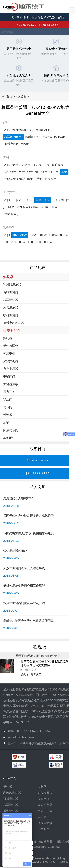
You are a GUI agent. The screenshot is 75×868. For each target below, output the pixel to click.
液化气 (37, 166)
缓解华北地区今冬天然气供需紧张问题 (28, 621)
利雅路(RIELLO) (23, 131)
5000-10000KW (15, 243)
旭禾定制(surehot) (17, 144)
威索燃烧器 (11, 308)
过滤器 (8, 415)
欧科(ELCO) (33, 137)
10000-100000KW (40, 243)
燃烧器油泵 (11, 385)
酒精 (22, 179)
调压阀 (8, 408)
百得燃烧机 (54, 848)
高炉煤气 (58, 166)
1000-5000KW (58, 236)
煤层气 (54, 172)
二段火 (28, 201)
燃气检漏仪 (11, 346)
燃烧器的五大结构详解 (18, 499)
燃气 (15, 166)
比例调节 (22, 208)
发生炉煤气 (26, 172)
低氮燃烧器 (46, 842)
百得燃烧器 (11, 293)
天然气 (26, 166)
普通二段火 (43, 201)
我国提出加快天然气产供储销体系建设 (28, 534)
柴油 (64, 172)
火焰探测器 (11, 362)
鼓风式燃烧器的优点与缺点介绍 (24, 604)
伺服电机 (9, 354)
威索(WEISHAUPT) (55, 137)
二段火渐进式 (61, 201)
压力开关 (9, 392)
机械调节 (37, 208)
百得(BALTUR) (45, 131)
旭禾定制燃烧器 (14, 323)
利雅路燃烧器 (12, 285)
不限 (7, 131)
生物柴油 (10, 179)
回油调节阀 (11, 431)
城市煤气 (41, 172)
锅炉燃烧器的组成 (15, 551)
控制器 (8, 339)
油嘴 (6, 423)
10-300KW (19, 236)
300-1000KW (38, 236)
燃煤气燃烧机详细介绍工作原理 (24, 586)
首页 (9, 97)
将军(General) (14, 137)
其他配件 (9, 438)
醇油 (30, 179)
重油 (39, 179)
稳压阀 (8, 400)
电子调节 (51, 208)
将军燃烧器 (11, 300)
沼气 (47, 166)
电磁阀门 (9, 377)
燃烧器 (22, 97)
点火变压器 (11, 369)
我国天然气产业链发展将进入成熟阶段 (28, 516)
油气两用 (50, 179)
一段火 (17, 201)
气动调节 (10, 215)
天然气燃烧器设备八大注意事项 (24, 569)
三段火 (10, 208)
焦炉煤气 (10, 172)
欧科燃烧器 (11, 316)
